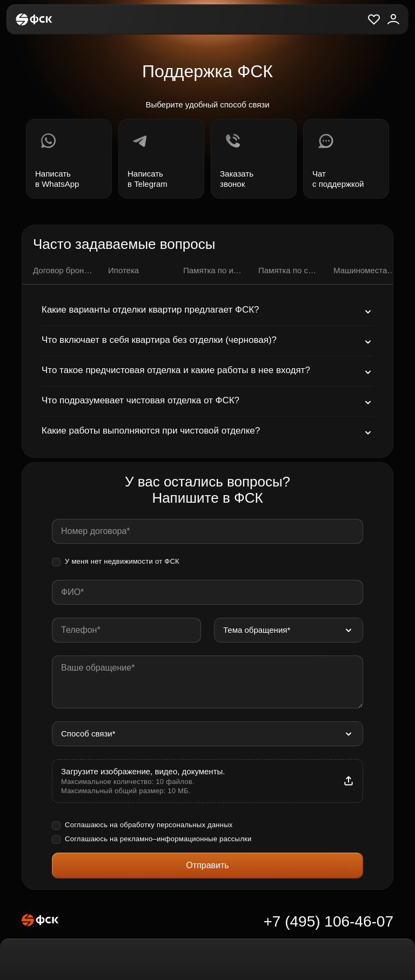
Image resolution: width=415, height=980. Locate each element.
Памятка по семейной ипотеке (289, 270)
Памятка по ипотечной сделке (214, 270)
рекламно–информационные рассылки (186, 839)
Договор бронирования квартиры (64, 270)
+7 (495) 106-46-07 (328, 921)
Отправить (207, 865)
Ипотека (123, 270)
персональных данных (195, 825)
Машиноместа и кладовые (364, 270)
